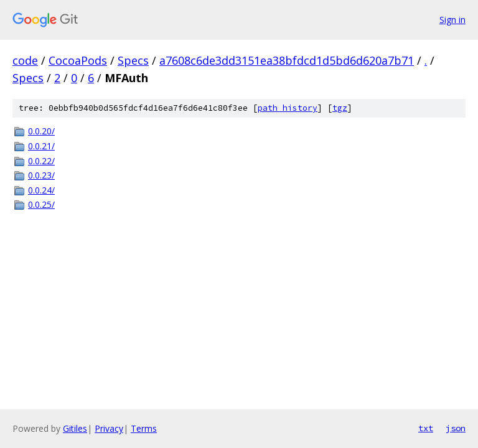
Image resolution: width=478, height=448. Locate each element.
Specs (133, 60)
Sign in (452, 20)
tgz (340, 108)
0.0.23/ (41, 175)
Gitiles (75, 428)
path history (288, 108)
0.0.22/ (41, 161)
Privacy (109, 428)
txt (426, 428)
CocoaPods (78, 60)
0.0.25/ (41, 204)
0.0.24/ (41, 190)
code (25, 60)
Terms (144, 428)
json (456, 428)
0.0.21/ (41, 146)
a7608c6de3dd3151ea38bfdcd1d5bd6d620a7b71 (287, 60)
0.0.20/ (41, 131)
